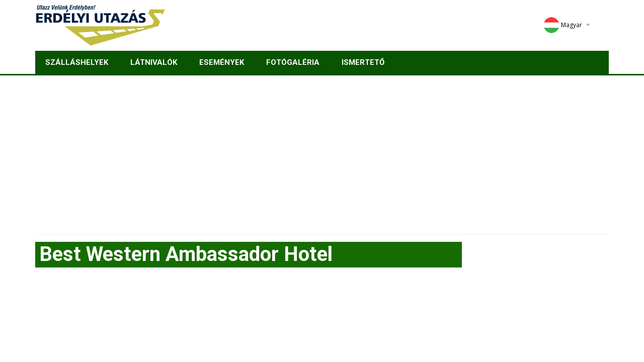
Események (222, 62)
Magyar (563, 25)
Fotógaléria (293, 62)
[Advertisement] (322, 151)
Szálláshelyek (77, 62)
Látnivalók (154, 62)
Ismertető (363, 62)
